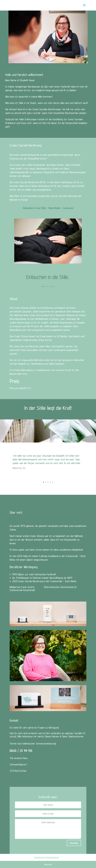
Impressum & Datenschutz (47, 857)
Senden (74, 843)
